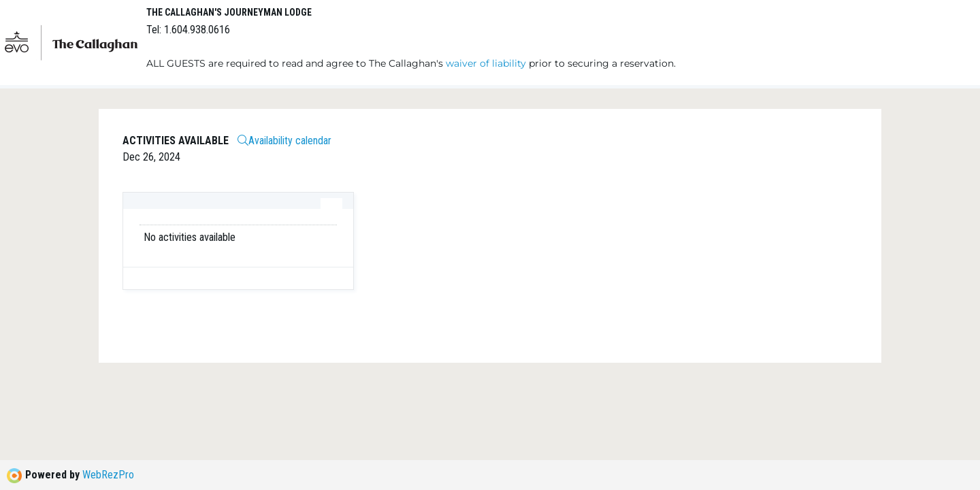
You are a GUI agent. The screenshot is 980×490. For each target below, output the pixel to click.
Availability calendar (284, 141)
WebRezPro (108, 475)
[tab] (331, 203)
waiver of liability (486, 63)
